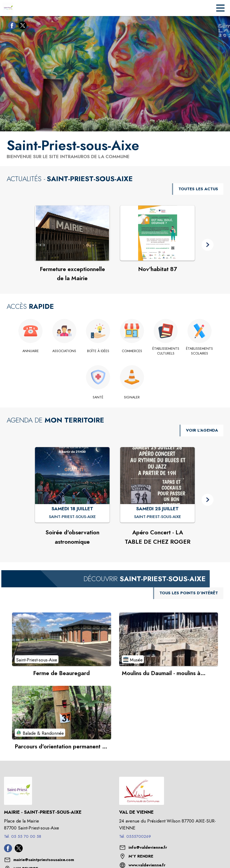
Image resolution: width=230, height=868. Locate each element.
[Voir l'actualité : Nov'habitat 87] (157, 233)
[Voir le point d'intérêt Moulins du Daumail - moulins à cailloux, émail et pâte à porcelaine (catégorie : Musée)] (169, 639)
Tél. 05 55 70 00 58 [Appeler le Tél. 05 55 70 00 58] (23, 836)
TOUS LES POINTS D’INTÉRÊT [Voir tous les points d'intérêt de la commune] (189, 593)
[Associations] (65, 351)
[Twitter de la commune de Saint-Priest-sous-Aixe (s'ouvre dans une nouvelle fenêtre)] (21, 26)
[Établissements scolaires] (200, 351)
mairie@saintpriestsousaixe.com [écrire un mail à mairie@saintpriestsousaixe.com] (44, 860)
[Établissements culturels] (166, 351)
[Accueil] (8, 8)
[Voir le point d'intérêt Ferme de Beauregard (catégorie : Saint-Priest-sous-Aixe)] (62, 639)
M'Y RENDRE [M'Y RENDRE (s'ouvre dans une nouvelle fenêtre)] (141, 856)
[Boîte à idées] (98, 351)
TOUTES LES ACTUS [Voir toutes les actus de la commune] (198, 189)
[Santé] (98, 397)
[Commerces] (132, 351)
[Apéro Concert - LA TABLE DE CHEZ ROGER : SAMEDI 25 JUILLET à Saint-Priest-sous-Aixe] (158, 517)
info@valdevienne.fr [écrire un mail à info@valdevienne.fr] (148, 847)
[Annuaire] (31, 351)
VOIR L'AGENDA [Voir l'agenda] (202, 430)
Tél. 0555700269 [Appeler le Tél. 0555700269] (135, 836)
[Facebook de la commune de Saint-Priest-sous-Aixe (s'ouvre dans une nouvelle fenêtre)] (11, 26)
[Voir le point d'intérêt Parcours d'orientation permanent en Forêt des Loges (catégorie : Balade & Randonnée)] (62, 713)
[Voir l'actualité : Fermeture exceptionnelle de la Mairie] (72, 233)
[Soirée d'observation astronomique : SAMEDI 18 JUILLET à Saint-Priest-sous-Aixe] (72, 517)
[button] (208, 245)
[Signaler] (132, 397)
